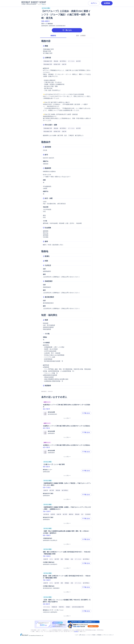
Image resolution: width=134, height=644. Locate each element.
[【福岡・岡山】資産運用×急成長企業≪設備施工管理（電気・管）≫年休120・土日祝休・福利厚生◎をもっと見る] (67, 544)
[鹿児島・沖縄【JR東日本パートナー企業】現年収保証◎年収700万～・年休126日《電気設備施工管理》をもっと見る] (67, 592)
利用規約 (99, 635)
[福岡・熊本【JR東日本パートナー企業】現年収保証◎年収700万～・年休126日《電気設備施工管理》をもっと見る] (67, 568)
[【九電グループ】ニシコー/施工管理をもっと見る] (67, 476)
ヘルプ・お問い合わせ (80, 635)
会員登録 (107, 3)
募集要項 (53, 36)
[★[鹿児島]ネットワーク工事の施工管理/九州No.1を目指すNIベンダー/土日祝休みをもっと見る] (67, 418)
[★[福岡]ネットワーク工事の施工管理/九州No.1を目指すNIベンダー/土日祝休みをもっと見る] (67, 437)
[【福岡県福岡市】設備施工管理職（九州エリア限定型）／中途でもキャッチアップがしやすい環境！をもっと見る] (67, 499)
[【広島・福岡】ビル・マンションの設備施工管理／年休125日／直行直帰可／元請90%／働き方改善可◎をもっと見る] (67, 616)
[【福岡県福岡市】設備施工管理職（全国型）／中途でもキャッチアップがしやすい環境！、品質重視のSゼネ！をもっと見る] (67, 523)
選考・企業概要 (81, 36)
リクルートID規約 (91, 635)
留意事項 (76, 631)
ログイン (94, 3)
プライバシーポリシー (108, 635)
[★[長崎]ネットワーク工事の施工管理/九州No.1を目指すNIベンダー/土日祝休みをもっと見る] (67, 457)
